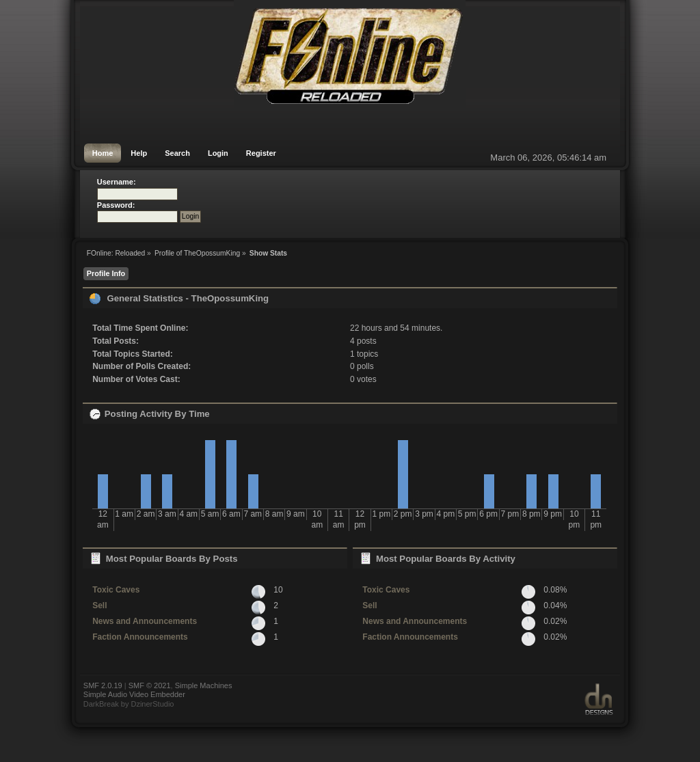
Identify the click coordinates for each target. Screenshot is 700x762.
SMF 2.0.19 (103, 685)
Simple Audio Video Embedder (134, 694)
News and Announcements (145, 621)
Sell (99, 605)
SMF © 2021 (150, 685)
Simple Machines (204, 685)
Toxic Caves (116, 590)
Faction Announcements (140, 637)
